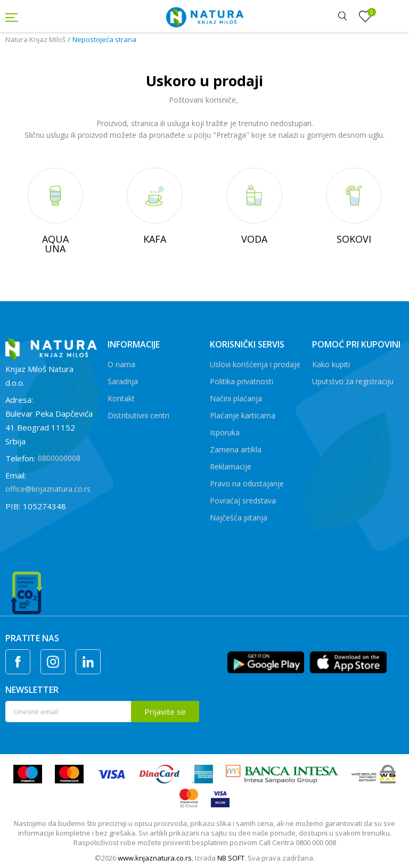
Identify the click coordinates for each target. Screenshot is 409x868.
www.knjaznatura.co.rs (155, 858)
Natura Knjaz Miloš (35, 39)
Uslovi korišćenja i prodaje (255, 364)
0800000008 (59, 458)
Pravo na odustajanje (247, 483)
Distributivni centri (138, 415)
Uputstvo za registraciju (353, 381)
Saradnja (123, 381)
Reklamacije (231, 466)
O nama (121, 364)
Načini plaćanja (236, 398)
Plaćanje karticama (243, 415)
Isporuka (225, 432)
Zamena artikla (236, 449)
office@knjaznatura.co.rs (48, 489)
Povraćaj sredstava (243, 501)
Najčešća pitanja (239, 518)
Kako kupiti (331, 364)
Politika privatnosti (242, 381)
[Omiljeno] (365, 16)
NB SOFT (231, 858)
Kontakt (121, 398)
